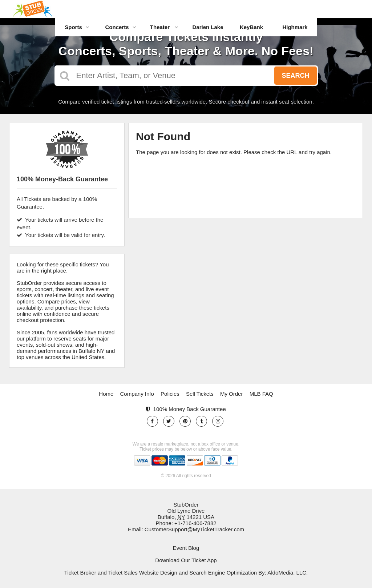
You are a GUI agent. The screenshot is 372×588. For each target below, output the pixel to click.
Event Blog (186, 548)
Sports (77, 27)
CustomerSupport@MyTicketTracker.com (194, 529)
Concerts (120, 27)
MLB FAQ (261, 394)
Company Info (137, 394)
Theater (164, 27)
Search (295, 76)
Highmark (295, 27)
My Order (232, 394)
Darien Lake (208, 27)
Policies (170, 394)
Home (106, 394)
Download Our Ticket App (186, 560)
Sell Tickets (200, 394)
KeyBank (251, 27)
